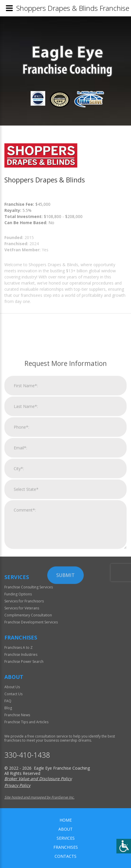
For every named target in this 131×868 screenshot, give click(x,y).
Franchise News (17, 715)
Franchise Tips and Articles (26, 722)
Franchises (66, 847)
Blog (8, 708)
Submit (65, 679)
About (65, 829)
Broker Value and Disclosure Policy (38, 779)
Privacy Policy (17, 785)
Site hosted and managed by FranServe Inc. (39, 797)
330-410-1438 (27, 755)
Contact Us (13, 694)
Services (66, 838)
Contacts (65, 856)
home (66, 820)
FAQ (8, 701)
